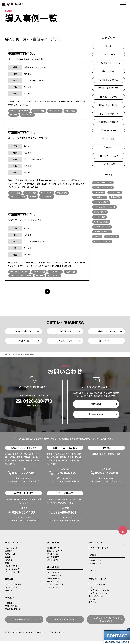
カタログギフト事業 (13, 587)
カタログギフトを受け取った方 (65, 622)
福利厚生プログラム (108, 97)
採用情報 (93, 558)
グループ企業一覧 (12, 575)
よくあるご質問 (65, 343)
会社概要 (9, 562)
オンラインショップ (55, 587)
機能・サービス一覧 (106, 332)
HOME (7, 357)
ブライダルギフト (54, 578)
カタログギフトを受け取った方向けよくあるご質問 (106, 622)
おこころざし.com (96, 599)
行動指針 (9, 559)
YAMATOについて (13, 545)
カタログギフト (53, 575)
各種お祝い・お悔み (108, 105)
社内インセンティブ (108, 114)
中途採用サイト (95, 566)
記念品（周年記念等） (108, 88)
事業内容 (9, 582)
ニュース (93, 573)
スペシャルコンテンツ (14, 572)
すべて (108, 46)
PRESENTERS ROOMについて (24, 622)
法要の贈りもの (53, 581)
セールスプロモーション (108, 63)
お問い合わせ (96, 406)
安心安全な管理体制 (13, 612)
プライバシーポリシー (57, 635)
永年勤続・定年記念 (108, 122)
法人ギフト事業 (11, 590)
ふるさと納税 (108, 164)
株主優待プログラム (108, 80)
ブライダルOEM (108, 131)
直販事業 (9, 593)
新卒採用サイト (95, 563)
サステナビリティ (12, 568)
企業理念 (9, 553)
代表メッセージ (11, 550)
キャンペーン (108, 55)
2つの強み (10, 600)
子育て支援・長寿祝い (108, 156)
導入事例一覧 (24, 343)
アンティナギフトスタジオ (99, 593)
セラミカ (92, 605)
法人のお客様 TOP (23, 332)
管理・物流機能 (11, 609)
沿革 (7, 565)
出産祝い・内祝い (54, 584)
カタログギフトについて (99, 550)
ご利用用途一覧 (65, 332)
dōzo (91, 590)
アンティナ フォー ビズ (98, 596)
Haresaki (92, 602)
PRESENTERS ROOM (97, 587)
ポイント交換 (108, 71)
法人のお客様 (17, 357)
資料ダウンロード (106, 343)
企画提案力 (10, 606)
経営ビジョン (10, 556)
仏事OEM (108, 147)
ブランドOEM (108, 139)
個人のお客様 (53, 570)
